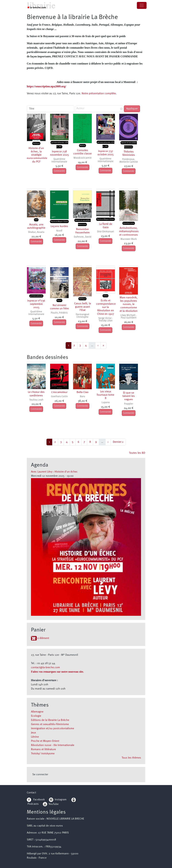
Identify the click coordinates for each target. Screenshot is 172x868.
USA (36, 220)
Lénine (35, 737)
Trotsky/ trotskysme (43, 754)
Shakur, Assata (36, 232)
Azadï (59, 231)
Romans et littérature (43, 749)
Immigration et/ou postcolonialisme (52, 729)
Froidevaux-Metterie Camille (129, 161)
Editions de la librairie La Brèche (50, 720)
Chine (105, 296)
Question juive (129, 223)
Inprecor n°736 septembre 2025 (36, 304)
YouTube (54, 804)
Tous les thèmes (131, 758)
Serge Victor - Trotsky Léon (106, 320)
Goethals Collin (59, 397)
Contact (31, 793)
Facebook (36, 800)
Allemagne (37, 712)
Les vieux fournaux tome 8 (105, 395)
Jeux (33, 733)
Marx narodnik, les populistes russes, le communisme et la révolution (129, 304)
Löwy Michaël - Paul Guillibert (129, 317)
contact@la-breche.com (45, 668)
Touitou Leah (36, 400)
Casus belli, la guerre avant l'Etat (83, 307)
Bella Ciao (83, 392)
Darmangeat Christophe (83, 316)
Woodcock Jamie (83, 158)
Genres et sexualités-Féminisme (50, 724)
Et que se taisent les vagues (129, 396)
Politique (36, 143)
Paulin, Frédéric (59, 313)
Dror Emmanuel (106, 232)
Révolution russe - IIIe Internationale (53, 745)
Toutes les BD (137, 453)
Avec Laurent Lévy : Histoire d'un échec (54, 472)
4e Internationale (36, 296)
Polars (59, 300)
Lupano (106, 403)
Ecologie (36, 716)
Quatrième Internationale (59, 160)
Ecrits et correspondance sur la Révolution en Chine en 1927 (106, 307)
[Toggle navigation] (142, 5)
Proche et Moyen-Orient (45, 741)
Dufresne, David (83, 237)
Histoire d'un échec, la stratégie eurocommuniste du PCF (37, 155)
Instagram (58, 800)
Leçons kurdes (59, 226)
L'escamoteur (59, 392)
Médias (83, 146)
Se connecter (40, 775)
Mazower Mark (129, 239)
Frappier (129, 404)
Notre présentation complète (99, 94)
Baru (83, 397)
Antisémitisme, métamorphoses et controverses (129, 231)
